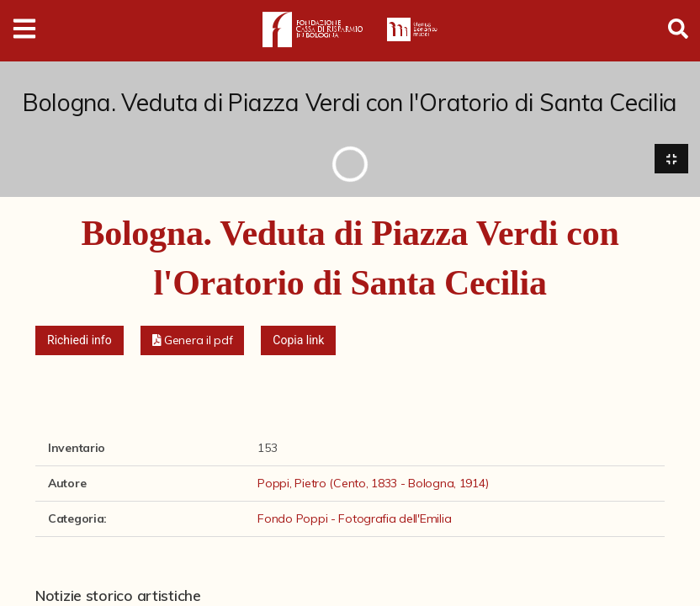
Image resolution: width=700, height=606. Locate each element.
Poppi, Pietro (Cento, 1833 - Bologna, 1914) (373, 483)
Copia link (298, 340)
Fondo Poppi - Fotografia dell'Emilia (354, 518)
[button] (193, 340)
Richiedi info (80, 340)
